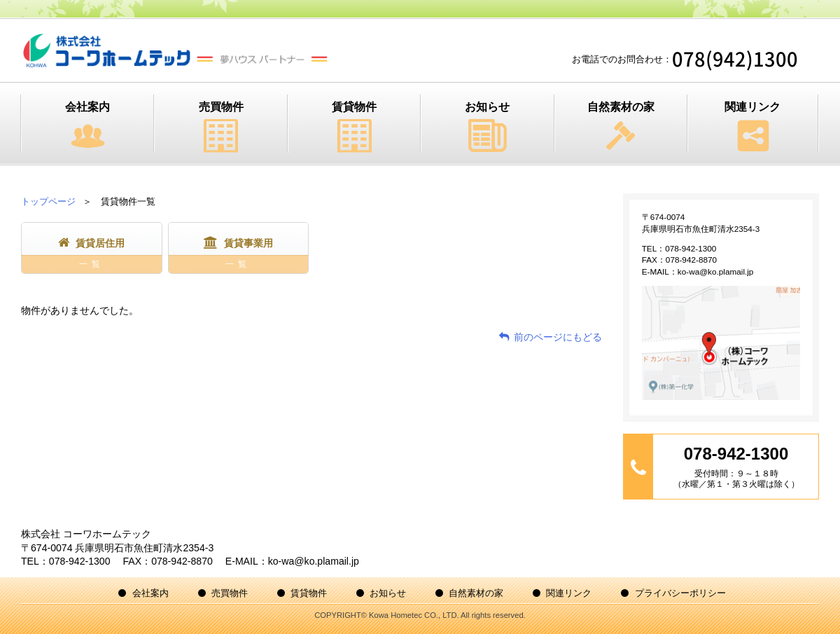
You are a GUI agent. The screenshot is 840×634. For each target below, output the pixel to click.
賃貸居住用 (92, 255)
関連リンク (752, 107)
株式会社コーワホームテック (176, 50)
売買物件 (221, 107)
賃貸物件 (354, 107)
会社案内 (87, 107)
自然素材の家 (621, 107)
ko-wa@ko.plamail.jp (716, 271)
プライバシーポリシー (680, 593)
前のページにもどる (558, 337)
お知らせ (487, 107)
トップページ (48, 201)
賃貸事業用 (239, 255)
